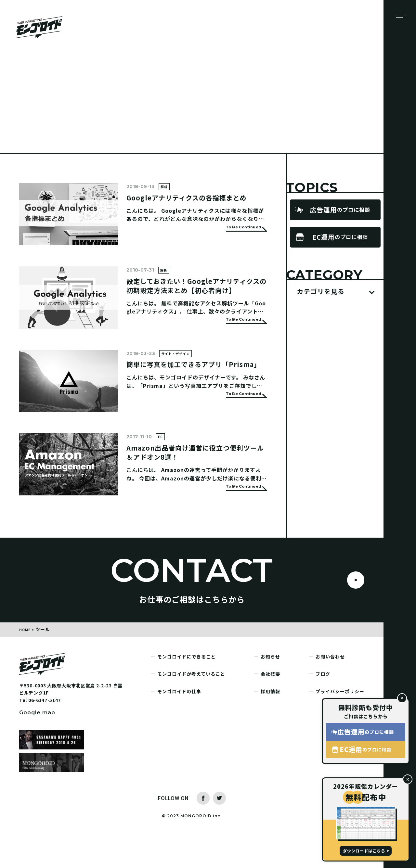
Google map (37, 745)
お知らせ (270, 689)
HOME (26, 662)
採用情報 (270, 724)
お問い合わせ (330, 689)
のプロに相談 (340, 210)
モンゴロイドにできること (187, 689)
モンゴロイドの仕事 (179, 724)
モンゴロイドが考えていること (191, 706)
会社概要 (270, 706)
